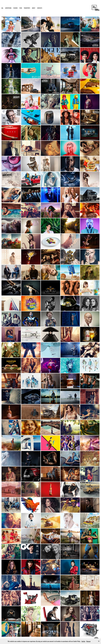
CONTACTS (40, 8)
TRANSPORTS (27, 8)
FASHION (15, 8)
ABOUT (34, 8)
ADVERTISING (8, 8)
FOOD (21, 8)
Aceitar (83, 641)
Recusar (88, 641)
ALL (2, 8)
